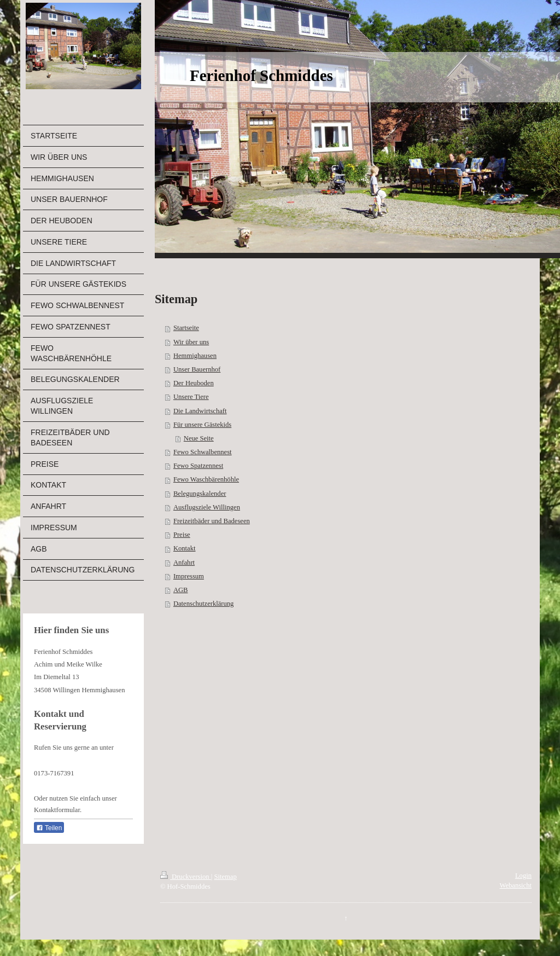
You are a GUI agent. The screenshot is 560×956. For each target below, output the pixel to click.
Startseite (186, 328)
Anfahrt (184, 563)
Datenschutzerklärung (204, 604)
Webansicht (516, 885)
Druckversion (186, 877)
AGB (181, 590)
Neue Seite (199, 438)
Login (523, 876)
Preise (182, 535)
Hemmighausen (195, 356)
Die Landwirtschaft (200, 411)
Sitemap (225, 877)
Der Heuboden (194, 383)
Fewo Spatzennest (198, 466)
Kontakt (185, 548)
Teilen (49, 828)
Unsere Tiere (191, 397)
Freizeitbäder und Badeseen (212, 521)
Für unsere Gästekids (202, 425)
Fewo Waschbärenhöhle (206, 479)
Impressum (189, 576)
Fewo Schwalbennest (203, 452)
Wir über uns (191, 342)
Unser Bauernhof (197, 369)
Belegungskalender (200, 494)
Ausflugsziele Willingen (207, 507)
